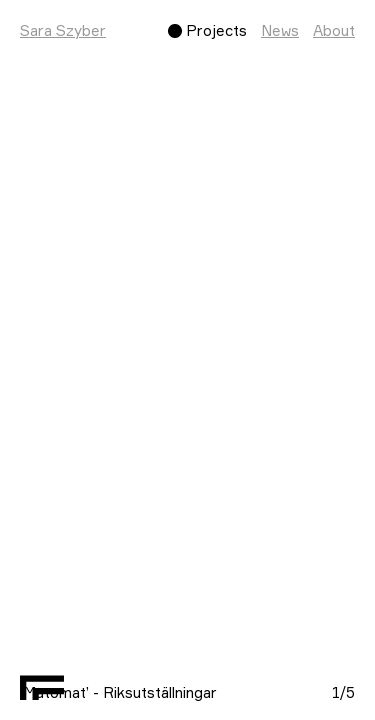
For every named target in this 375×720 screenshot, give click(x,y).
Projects (216, 30)
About (334, 30)
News (280, 30)
